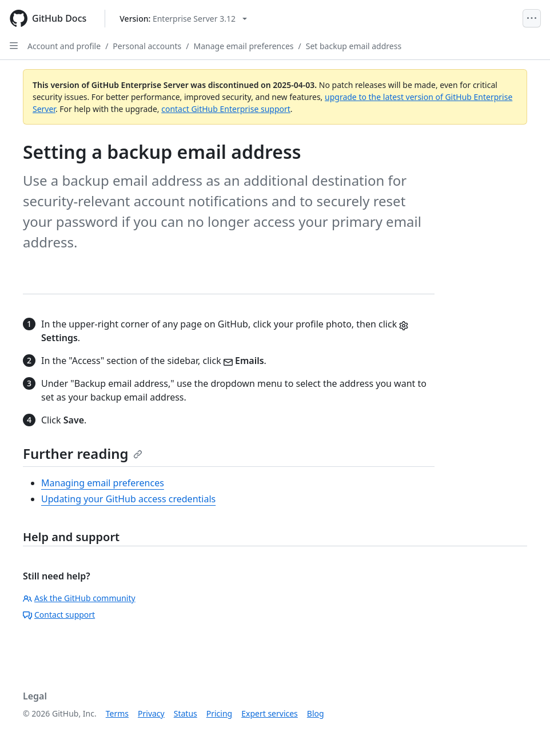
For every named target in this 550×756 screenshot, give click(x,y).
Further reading (83, 453)
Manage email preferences (244, 46)
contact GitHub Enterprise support (226, 109)
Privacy (151, 713)
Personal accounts (147, 46)
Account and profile (64, 46)
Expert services (270, 713)
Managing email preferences (103, 483)
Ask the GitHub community (79, 598)
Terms (117, 713)
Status (186, 713)
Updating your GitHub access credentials (128, 499)
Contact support (59, 615)
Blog (316, 713)
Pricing (219, 713)
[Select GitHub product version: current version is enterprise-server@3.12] (183, 19)
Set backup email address (354, 46)
